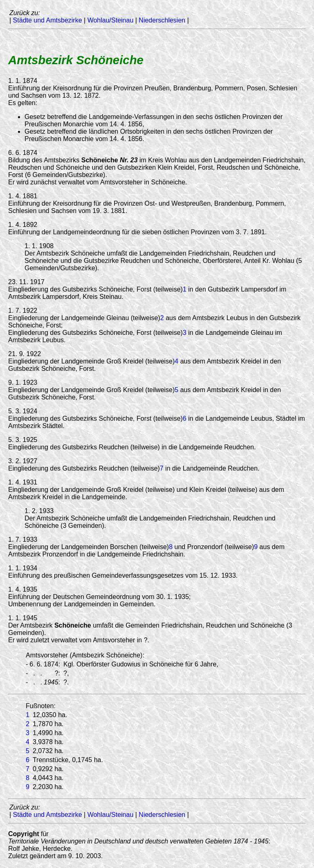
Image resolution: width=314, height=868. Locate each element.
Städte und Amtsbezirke (48, 20)
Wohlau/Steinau (111, 20)
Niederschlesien (162, 20)
